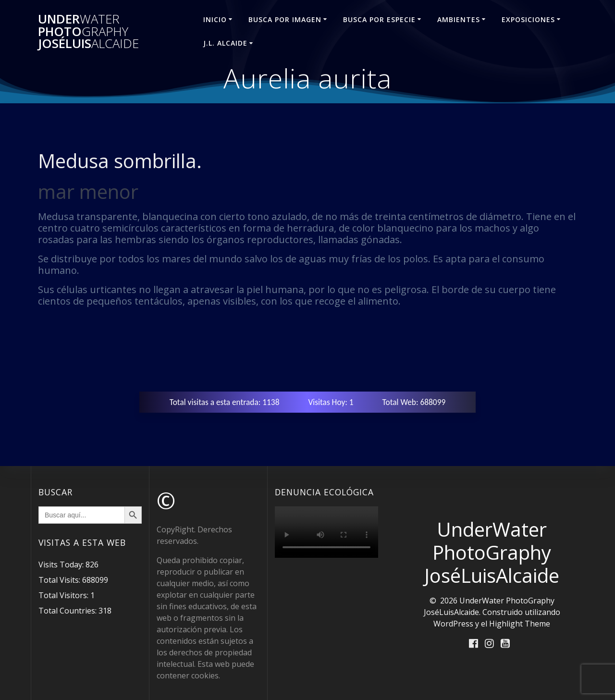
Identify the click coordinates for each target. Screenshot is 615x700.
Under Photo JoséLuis (88, 31)
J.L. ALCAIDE (225, 43)
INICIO (215, 19)
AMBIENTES (459, 19)
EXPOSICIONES (528, 19)
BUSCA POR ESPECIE (379, 19)
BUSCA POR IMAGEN (285, 19)
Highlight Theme (520, 624)
